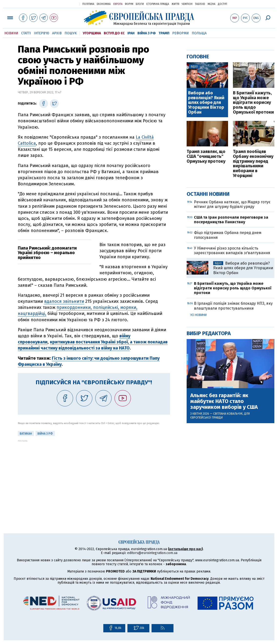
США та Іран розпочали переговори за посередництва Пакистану (231, 220)
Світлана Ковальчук (228, 414)
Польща (199, 33)
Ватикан (26, 434)
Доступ (222, 4)
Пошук (71, 33)
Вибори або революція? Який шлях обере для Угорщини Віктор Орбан (206, 103)
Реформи (181, 33)
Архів (57, 33)
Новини (11, 33)
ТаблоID (200, 4)
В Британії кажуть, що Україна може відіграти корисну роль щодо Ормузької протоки (253, 103)
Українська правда (64, 4)
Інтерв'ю (42, 33)
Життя (175, 4)
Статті (26, 33)
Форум (129, 4)
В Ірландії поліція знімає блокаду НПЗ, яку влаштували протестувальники (233, 306)
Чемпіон (187, 4)
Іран (131, 33)
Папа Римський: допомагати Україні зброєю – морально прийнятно (47, 253)
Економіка (104, 4)
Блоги (140, 4)
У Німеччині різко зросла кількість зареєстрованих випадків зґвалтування (232, 250)
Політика (88, 4)
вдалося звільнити (64, 301)
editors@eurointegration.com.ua (152, 553)
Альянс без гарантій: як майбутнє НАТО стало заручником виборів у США (224, 401)
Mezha (211, 4)
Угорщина (92, 33)
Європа (118, 4)
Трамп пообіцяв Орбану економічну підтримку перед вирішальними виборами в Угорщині (253, 164)
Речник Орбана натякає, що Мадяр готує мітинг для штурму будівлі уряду (232, 204)
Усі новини (198, 315)
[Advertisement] (94, 476)
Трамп (164, 33)
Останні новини (208, 194)
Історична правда (158, 4)
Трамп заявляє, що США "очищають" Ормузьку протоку (206, 157)
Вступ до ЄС (114, 33)
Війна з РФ (147, 33)
